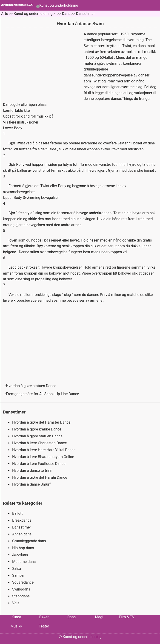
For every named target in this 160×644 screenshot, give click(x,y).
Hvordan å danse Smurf (32, 484)
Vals (16, 603)
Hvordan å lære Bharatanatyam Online (44, 457)
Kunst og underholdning (59, 5)
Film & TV (127, 617)
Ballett (17, 513)
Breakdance (22, 520)
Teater (44, 626)
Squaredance (23, 582)
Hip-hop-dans (23, 548)
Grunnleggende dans (29, 541)
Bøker (44, 617)
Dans (66, 14)
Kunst (16, 617)
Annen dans (22, 534)
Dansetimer (85, 14)
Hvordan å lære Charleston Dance (40, 443)
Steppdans (21, 596)
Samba (18, 575)
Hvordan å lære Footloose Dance (39, 464)
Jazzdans (20, 555)
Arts (5, 14)
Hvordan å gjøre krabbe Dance (37, 429)
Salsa (17, 569)
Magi (99, 617)
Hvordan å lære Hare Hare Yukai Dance (44, 450)
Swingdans (21, 589)
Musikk (16, 626)
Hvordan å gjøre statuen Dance (32, 386)
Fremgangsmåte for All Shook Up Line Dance (43, 394)
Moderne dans (24, 562)
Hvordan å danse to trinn (33, 471)
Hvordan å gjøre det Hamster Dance (42, 422)
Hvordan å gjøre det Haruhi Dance (40, 477)
